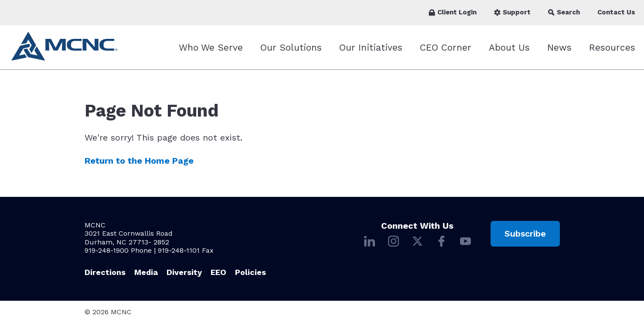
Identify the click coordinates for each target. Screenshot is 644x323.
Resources (612, 47)
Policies (250, 272)
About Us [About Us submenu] (509, 47)
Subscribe (525, 234)
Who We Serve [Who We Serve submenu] (211, 47)
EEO (218, 272)
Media (146, 272)
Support (512, 12)
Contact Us (616, 12)
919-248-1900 (107, 250)
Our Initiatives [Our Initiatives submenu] (371, 47)
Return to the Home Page (139, 161)
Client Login (453, 12)
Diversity (184, 272)
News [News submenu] (559, 47)
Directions (105, 272)
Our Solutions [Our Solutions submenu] (291, 47)
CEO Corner (446, 47)
